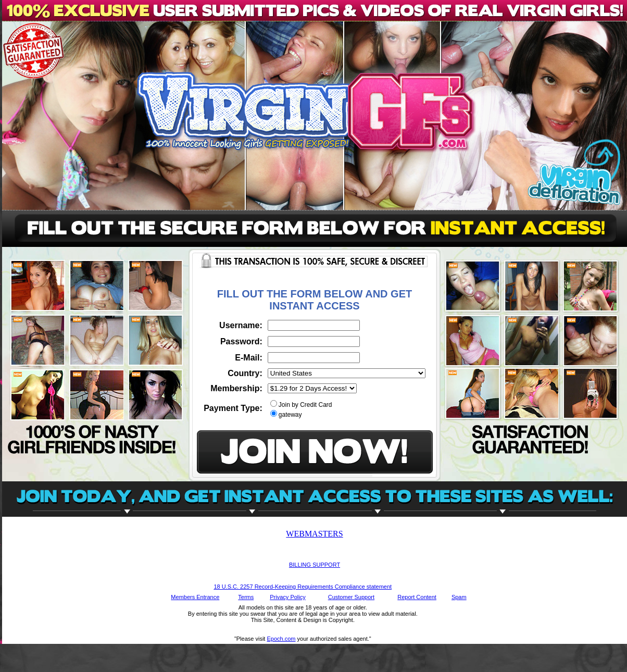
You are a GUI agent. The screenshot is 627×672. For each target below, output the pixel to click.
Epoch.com (281, 639)
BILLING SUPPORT (315, 565)
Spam (459, 597)
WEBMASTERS (314, 534)
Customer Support (351, 597)
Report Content (417, 597)
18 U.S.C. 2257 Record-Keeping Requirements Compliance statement (303, 587)
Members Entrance (195, 597)
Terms (246, 597)
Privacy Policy (287, 597)
